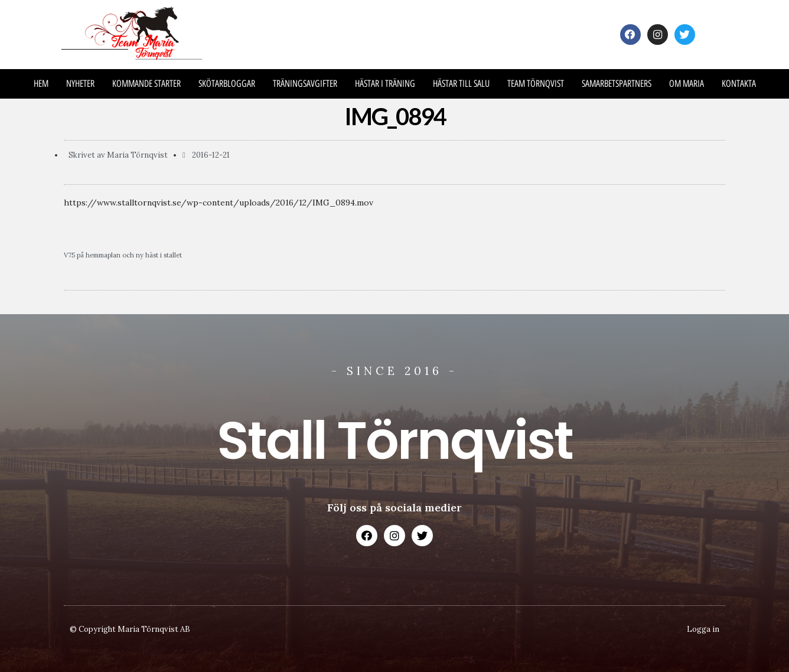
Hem (41, 84)
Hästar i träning (385, 84)
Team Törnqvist (536, 84)
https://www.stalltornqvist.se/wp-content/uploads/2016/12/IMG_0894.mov (219, 203)
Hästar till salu (461, 84)
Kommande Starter (146, 84)
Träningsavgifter (305, 84)
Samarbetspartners (617, 84)
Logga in (703, 629)
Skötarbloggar (227, 84)
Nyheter (80, 84)
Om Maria (687, 84)
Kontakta (739, 84)
